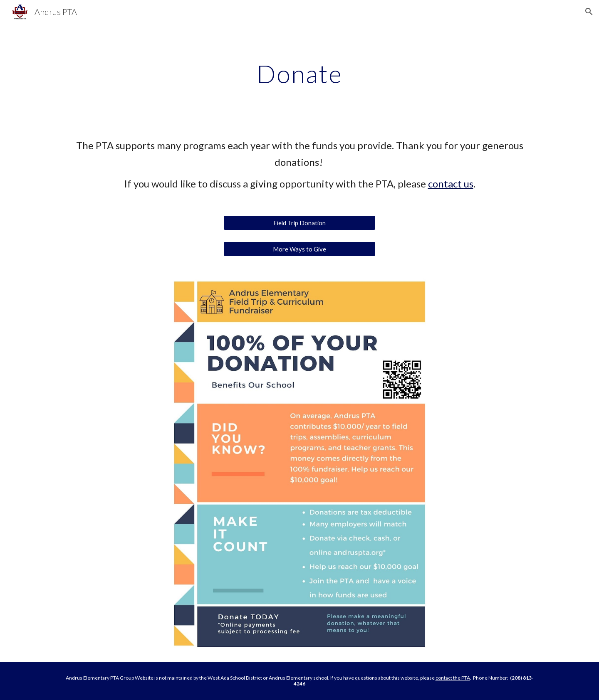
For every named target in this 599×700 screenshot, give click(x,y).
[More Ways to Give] (299, 249)
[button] (589, 12)
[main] (299, 74)
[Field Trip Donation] (299, 223)
